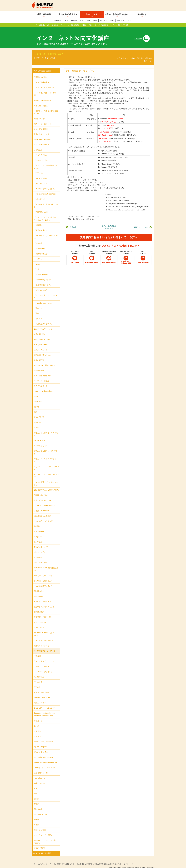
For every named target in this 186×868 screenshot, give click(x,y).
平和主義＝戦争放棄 (42, 141)
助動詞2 (37, 522)
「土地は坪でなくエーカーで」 (46, 84)
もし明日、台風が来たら (43, 577)
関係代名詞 (38, 805)
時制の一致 (38, 717)
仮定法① (37, 733)
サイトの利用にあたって (42, 860)
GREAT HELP (39, 437)
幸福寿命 (58, 20)
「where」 (38, 260)
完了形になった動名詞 (42, 512)
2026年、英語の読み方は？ (44, 97)
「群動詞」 (38, 221)
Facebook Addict (40, 810)
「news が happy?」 (42, 270)
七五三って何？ (40, 699)
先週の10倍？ (39, 356)
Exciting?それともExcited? (44, 704)
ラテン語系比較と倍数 (42, 372)
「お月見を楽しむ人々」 (43, 320)
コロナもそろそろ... (41, 442)
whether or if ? (39, 548)
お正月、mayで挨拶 (42, 688)
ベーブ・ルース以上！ (42, 377)
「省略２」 (38, 304)
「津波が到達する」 (42, 226)
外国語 (74, 20)
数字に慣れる (39, 624)
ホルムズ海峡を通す (42, 78)
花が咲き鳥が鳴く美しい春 (44, 603)
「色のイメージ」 (41, 174)
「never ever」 (40, 245)
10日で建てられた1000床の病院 (46, 486)
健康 (95, 20)
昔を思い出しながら (42, 543)
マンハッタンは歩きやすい (44, 668)
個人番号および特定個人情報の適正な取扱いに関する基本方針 (99, 860)
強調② (36, 403)
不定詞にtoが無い (41, 73)
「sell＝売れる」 (40, 195)
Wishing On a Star (41, 748)
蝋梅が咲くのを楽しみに (43, 496)
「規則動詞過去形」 (42, 250)
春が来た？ (38, 554)
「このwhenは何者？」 (43, 281)
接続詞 (36, 795)
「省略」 (37, 309)
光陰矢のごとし (40, 115)
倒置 (36, 790)
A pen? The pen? (41, 743)
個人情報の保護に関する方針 (64, 860)
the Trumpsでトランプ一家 (45, 647)
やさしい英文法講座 (101, 25)
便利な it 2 (38, 678)
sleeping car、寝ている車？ (45, 361)
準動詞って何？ (40, 367)
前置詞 (36, 800)
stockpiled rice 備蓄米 (42, 136)
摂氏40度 (73, 223)
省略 (36, 784)
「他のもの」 (39, 315)
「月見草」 (38, 255)
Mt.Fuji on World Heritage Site (46, 759)
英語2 (90, 25)
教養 (66, 20)
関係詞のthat (39, 587)
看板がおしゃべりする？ (43, 598)
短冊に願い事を (40, 330)
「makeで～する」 (41, 156)
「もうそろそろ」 (41, 151)
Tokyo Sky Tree (40, 826)
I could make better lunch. (44, 387)
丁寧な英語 (38, 146)
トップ (35, 25)
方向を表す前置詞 (41, 125)
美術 (112, 20)
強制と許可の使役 (41, 559)
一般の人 (37, 393)
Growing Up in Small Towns (45, 764)
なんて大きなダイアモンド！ (45, 657)
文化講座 (55, 25)
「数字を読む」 (40, 169)
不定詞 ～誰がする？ (42, 491)
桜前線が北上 (39, 673)
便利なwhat (38, 593)
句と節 (36, 722)
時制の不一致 (39, 413)
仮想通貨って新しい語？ (43, 613)
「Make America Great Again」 (46, 190)
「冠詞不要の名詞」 (42, 208)
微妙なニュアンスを (141, 223)
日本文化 (121, 20)
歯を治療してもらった (42, 351)
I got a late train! (40, 774)
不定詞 (36, 821)
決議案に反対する (41, 346)
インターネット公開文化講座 (70, 25)
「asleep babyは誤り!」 (43, 276)
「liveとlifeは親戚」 (41, 180)
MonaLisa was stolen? (43, 694)
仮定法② (37, 727)
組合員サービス (45, 25)
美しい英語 (38, 538)
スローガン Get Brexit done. (45, 502)
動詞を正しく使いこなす (43, 572)
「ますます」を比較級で (43, 637)
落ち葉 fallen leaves (42, 507)
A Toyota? (38, 533)
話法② (36, 424)
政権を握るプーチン (42, 341)
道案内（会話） (40, 844)
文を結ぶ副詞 (39, 608)
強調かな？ (38, 398)
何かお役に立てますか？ (43, 582)
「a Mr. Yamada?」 (41, 286)
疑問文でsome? (40, 618)
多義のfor (38, 418)
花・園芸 (104, 20)
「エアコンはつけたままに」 (45, 185)
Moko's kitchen (40, 779)
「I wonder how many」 (43, 299)
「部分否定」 (39, 239)
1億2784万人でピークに (43, 325)
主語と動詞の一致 (41, 769)
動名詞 (36, 816)
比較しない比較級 (41, 102)
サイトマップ (128, 860)
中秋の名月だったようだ (43, 517)
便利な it (37, 683)
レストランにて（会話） (43, 831)
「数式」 (37, 265)
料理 (82, 20)
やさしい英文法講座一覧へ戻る (109, 223)
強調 (36, 408)
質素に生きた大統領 (42, 130)
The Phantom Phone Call (44, 738)
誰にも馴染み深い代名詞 (43, 753)
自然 (130, 20)
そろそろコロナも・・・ (43, 382)
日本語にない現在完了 (42, 663)
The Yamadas (39, 528)
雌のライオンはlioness (43, 120)
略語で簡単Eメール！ (42, 335)
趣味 (88, 20)
